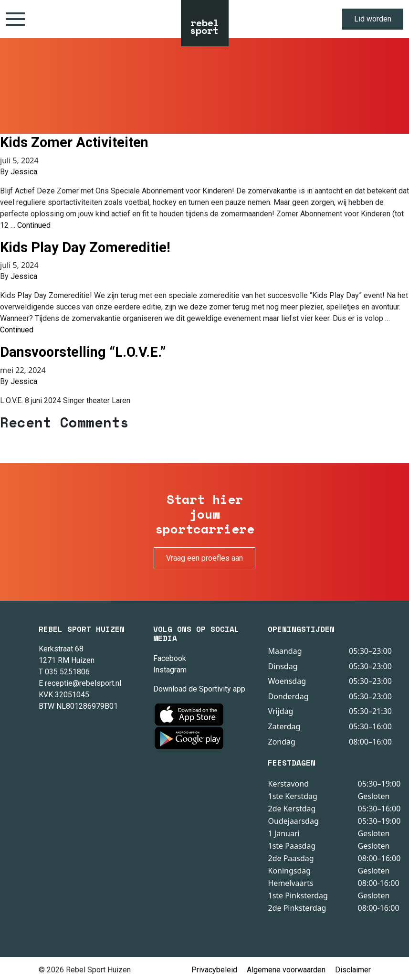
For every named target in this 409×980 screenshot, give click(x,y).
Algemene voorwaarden (286, 970)
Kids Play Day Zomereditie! (85, 247)
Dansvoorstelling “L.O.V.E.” (83, 352)
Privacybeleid (214, 970)
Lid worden (373, 19)
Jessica (24, 172)
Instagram (170, 670)
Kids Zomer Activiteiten (74, 142)
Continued (34, 225)
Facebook (170, 658)
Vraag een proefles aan (204, 558)
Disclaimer (353, 970)
